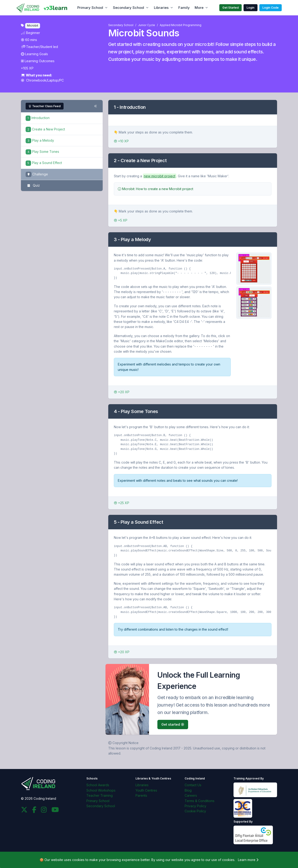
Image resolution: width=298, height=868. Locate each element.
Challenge (37, 174)
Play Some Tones (42, 152)
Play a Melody (40, 140)
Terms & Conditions (200, 801)
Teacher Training (100, 795)
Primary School (90, 8)
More (199, 8)
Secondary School (129, 8)
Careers (191, 795)
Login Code (271, 8)
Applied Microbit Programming (181, 25)
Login (251, 8)
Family (184, 8)
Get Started (230, 8)
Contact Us (193, 785)
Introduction (38, 118)
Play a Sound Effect (44, 163)
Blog (188, 790)
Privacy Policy (195, 806)
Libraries (161, 8)
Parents (141, 795)
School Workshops (101, 790)
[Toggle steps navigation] (95, 106)
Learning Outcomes (38, 61)
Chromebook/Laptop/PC (42, 80)
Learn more (248, 860)
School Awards (98, 785)
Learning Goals (34, 54)
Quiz (33, 186)
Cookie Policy (195, 811)
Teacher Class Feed (45, 106)
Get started (173, 724)
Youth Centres (146, 790)
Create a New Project (45, 129)
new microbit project (160, 176)
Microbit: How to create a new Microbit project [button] (156, 189)
